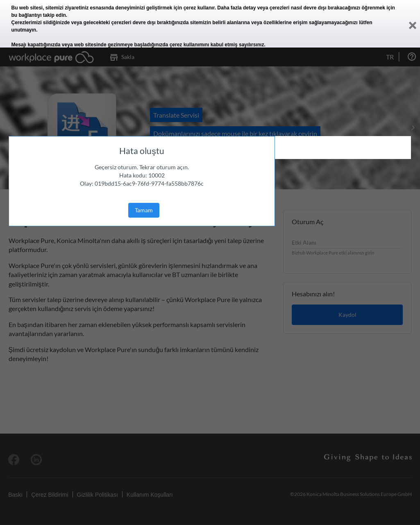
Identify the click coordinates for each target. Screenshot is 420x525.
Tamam (144, 210)
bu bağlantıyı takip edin (39, 15)
